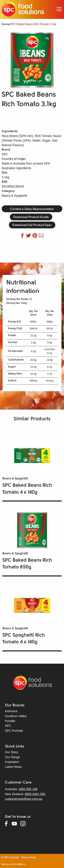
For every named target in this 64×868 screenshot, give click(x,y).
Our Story (12, 752)
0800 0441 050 (35, 794)
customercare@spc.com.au (24, 799)
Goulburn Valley (16, 716)
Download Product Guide (31, 217)
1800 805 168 (28, 789)
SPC (8, 726)
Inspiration (12, 762)
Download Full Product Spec (32, 225)
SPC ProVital (14, 731)
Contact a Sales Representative (32, 209)
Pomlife (10, 721)
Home (6, 24)
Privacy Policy (29, 858)
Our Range (12, 757)
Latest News (13, 767)
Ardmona (11, 711)
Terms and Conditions (13, 865)
